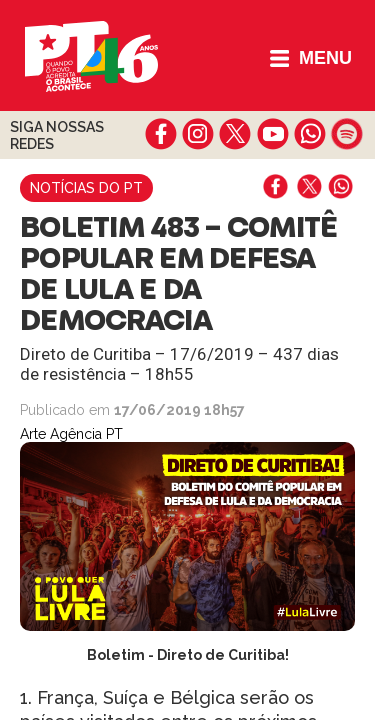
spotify (346, 134)
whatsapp (309, 134)
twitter (235, 134)
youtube (272, 134)
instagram (198, 134)
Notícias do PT (86, 188)
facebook (161, 134)
